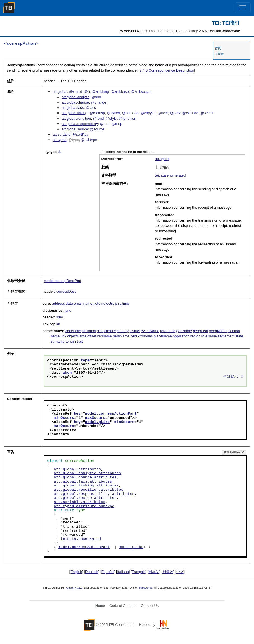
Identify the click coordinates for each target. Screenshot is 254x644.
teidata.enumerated (170, 175)
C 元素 (219, 54)
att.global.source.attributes (85, 498)
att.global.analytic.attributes (87, 473)
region (195, 336)
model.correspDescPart (62, 281)
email (78, 303)
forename (168, 331)
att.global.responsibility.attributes (94, 494)
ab (58, 324)
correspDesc (66, 291)
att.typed (60, 140)
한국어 (168, 572)
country (123, 331)
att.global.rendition (76, 118)
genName (184, 331)
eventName (150, 331)
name (88, 303)
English (76, 572)
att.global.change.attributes (85, 478)
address (59, 303)
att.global (60, 92)
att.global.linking (74, 113)
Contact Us (150, 606)
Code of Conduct (123, 606)
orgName (105, 336)
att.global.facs (73, 108)
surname (58, 341)
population (181, 336)
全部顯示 (231, 377)
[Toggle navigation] (243, 8)
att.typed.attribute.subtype (84, 506)
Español (108, 572)
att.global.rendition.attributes (88, 490)
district (135, 331)
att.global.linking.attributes (86, 486)
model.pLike (97, 422)
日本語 (154, 572)
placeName (163, 336)
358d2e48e (146, 588)
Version (70, 588)
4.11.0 (79, 588)
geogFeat (201, 331)
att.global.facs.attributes (83, 482)
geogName (218, 331)
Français (139, 572)
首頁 (218, 48)
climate (110, 331)
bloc (100, 331)
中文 (180, 572)
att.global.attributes (77, 469)
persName (121, 336)
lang (68, 310)
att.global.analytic (75, 97)
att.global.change (75, 102)
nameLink (59, 336)
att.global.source (75, 129)
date (69, 303)
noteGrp (108, 303)
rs (120, 303)
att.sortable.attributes (80, 502)
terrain (71, 341)
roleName (209, 336)
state (239, 336)
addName (73, 331)
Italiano (123, 572)
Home (100, 606)
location (234, 331)
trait (80, 341)
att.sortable (61, 134)
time (126, 303)
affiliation (89, 331)
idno (60, 317)
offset (92, 336)
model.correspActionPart (111, 414)
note (97, 303)
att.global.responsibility (80, 124)
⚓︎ (59, 152)
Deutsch (92, 572)
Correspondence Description (167, 70)
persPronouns (142, 336)
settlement (226, 336)
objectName (77, 336)
